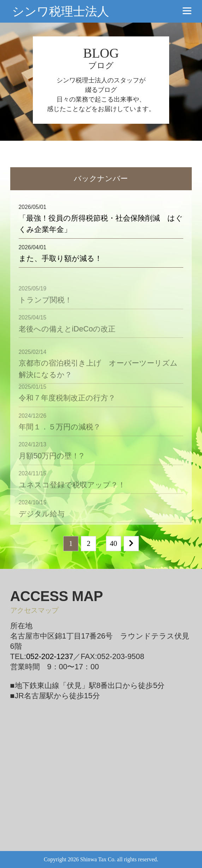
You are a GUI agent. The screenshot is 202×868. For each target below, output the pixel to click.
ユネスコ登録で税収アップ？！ (72, 493)
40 (114, 543)
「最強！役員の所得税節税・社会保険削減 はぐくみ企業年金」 (101, 224)
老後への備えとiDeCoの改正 (67, 337)
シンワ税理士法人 (61, 11)
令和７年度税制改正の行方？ (67, 407)
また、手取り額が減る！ (60, 258)
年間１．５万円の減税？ (60, 436)
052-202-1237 (50, 657)
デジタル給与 (42, 522)
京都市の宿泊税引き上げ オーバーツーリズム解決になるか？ (98, 381)
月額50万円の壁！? (51, 465)
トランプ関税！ (45, 308)
